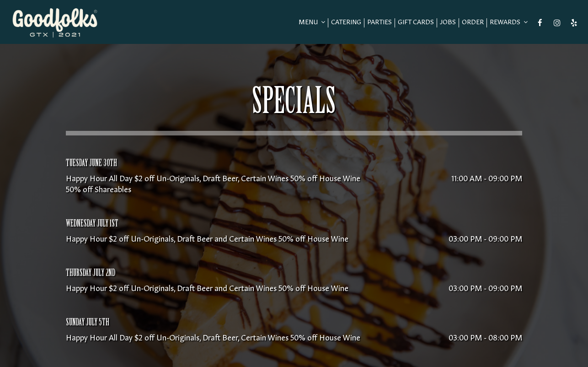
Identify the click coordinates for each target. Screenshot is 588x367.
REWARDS (509, 22)
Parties (380, 23)
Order (473, 23)
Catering (346, 23)
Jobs (448, 23)
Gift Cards (416, 23)
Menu (312, 22)
